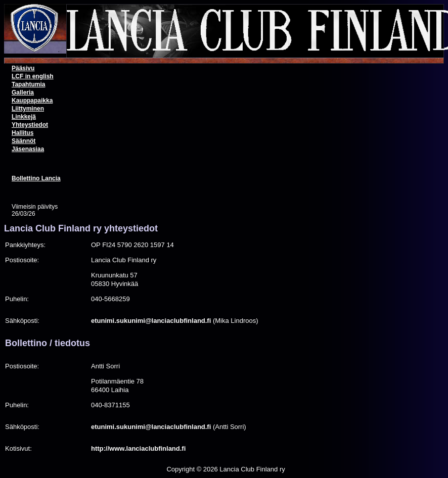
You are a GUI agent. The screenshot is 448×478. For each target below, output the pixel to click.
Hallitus (23, 133)
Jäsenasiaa (28, 149)
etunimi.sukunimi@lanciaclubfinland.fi (151, 321)
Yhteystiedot (30, 125)
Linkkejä (24, 117)
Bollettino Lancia (36, 178)
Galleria (23, 92)
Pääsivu (23, 68)
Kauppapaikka (32, 101)
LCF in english (33, 76)
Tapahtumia (28, 84)
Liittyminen (28, 109)
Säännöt (24, 141)
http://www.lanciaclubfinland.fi (138, 448)
